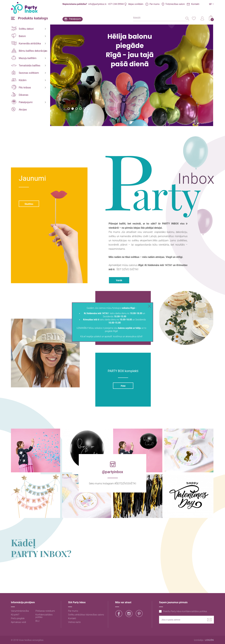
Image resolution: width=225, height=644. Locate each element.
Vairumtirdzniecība (20, 611)
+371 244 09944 (116, 4)
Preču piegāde (18, 618)
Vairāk (119, 280)
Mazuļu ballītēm (24, 58)
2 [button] (73, 109)
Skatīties (29, 204)
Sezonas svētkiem (25, 72)
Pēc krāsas (21, 87)
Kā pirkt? (15, 615)
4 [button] (80, 109)
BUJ (37, 621)
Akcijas (19, 109)
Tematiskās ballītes (26, 66)
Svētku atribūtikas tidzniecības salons (86, 615)
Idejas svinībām (136, 4)
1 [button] (69, 109)
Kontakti (195, 4)
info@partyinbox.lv (97, 4)
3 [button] (76, 109)
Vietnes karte (74, 622)
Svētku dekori (23, 29)
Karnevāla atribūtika (26, 43)
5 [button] (84, 109)
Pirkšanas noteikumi (45, 611)
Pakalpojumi (75, 19)
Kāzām (19, 80)
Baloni (19, 36)
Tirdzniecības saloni (175, 4)
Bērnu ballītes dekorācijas (29, 50)
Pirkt (123, 386)
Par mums (155, 4)
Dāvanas (20, 94)
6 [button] (88, 109)
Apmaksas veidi (18, 622)
